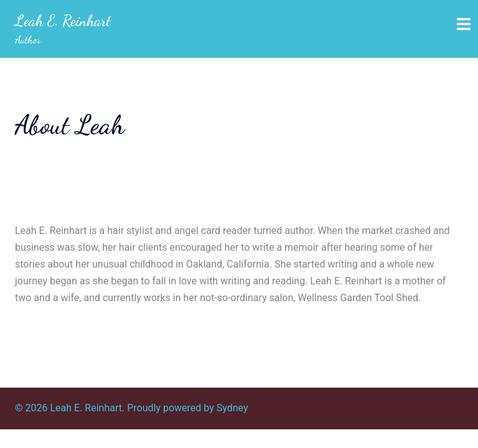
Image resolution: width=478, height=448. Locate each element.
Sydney (232, 408)
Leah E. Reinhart (63, 21)
